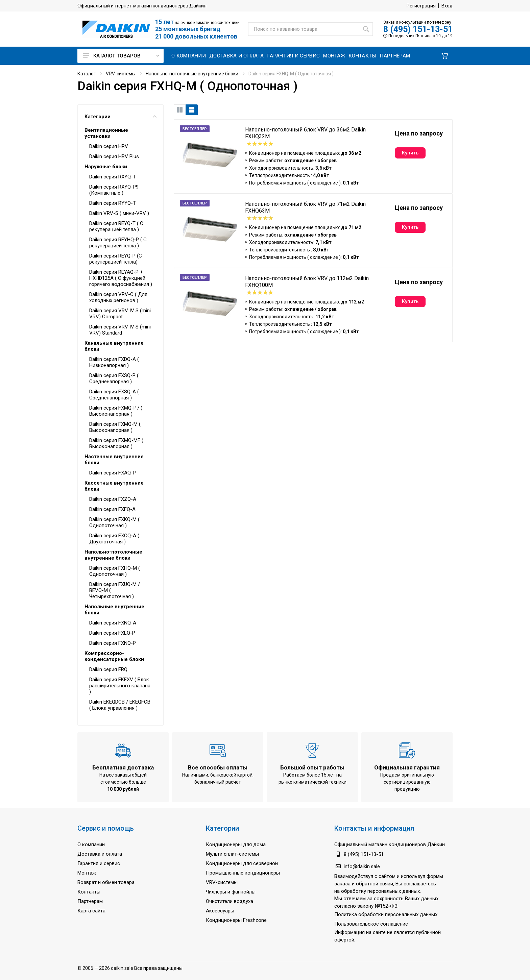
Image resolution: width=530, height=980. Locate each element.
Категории (121, 117)
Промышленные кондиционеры (243, 873)
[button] (444, 56)
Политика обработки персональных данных (386, 914)
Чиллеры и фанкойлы (231, 892)
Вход (447, 6)
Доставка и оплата (100, 854)
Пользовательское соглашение (371, 924)
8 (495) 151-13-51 (418, 29)
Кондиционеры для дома (236, 844)
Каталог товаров (121, 56)
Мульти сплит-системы (232, 854)
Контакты (89, 892)
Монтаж (87, 873)
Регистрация (421, 6)
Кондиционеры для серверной (242, 863)
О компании (91, 844)
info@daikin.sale (362, 866)
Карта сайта (91, 911)
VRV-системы (121, 74)
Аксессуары (220, 911)
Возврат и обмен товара (106, 882)
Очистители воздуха (230, 901)
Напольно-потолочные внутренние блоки (192, 74)
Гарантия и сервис (99, 863)
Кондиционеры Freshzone (236, 920)
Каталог (87, 74)
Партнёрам (90, 901)
